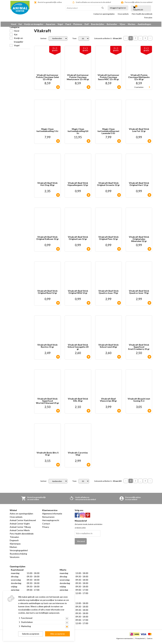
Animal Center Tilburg (20, 529)
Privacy (46, 529)
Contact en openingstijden (104, 14)
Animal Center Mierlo (20, 532)
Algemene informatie (52, 515)
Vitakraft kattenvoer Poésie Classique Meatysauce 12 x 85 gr (78, 79)
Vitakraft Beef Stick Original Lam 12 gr (78, 240)
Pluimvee (78, 24)
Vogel (60, 24)
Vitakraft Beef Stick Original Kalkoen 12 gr (48, 240)
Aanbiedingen (144, 24)
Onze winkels (123, 14)
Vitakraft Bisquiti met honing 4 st (139, 402)
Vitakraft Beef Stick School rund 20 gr (108, 348)
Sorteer (43, 40)
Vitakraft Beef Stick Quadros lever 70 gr (139, 294)
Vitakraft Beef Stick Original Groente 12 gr (108, 186)
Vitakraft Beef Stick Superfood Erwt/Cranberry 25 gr (139, 349)
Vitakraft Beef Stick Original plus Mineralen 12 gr (139, 241)
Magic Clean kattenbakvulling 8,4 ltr (78, 133)
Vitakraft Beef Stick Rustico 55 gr (47, 348)
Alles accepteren (58, 634)
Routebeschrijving (18, 555)
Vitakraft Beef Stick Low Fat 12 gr (139, 132)
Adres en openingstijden (21, 515)
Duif (87, 24)
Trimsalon (148, 18)
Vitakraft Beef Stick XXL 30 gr (78, 402)
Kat (20, 24)
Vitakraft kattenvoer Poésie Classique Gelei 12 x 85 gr (47, 79)
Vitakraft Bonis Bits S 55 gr (48, 455)
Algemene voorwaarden (125, 640)
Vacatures (15, 559)
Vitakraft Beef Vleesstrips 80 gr (108, 402)
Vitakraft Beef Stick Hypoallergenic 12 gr (78, 186)
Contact (46, 525)
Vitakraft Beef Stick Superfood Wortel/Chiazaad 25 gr (48, 403)
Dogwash (14, 542)
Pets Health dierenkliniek (142, 14)
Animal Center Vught (20, 525)
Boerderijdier (98, 24)
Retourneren (48, 519)
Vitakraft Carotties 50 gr (78, 455)
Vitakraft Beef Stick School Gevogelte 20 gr (78, 349)
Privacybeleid (140, 640)
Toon (74, 40)
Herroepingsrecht (51, 522)
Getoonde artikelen (108, 40)
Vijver (123, 24)
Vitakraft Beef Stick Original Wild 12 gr (78, 294)
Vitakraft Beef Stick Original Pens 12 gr (108, 240)
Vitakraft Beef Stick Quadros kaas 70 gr (108, 294)
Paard (68, 24)
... (140, 40)
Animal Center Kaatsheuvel (23, 522)
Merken (132, 24)
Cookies (150, 640)
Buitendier (112, 24)
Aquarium (50, 24)
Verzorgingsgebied (19, 552)
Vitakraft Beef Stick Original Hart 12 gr (139, 186)
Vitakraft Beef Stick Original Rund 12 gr (47, 294)
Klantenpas (15, 545)
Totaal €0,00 (138, 10)
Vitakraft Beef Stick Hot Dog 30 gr (47, 186)
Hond (14, 24)
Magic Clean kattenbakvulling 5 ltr (48, 132)
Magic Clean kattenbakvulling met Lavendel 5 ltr (108, 133)
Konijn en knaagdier (34, 24)
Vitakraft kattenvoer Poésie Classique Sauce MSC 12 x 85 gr (108, 79)
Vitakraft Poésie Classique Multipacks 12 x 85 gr (139, 79)
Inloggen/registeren (118, 8)
